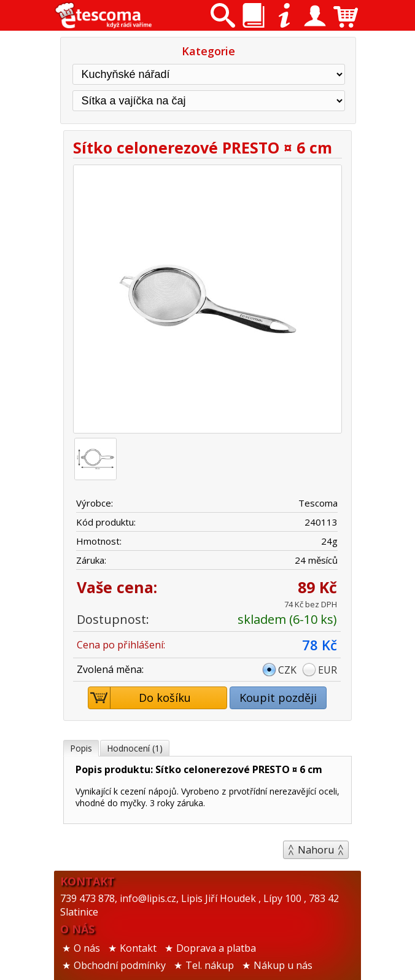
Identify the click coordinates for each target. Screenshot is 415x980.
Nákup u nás (283, 965)
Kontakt (138, 948)
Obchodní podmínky (120, 965)
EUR (328, 670)
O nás (87, 948)
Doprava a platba (216, 948)
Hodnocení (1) (135, 748)
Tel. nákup (210, 965)
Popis (81, 748)
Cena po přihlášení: (121, 645)
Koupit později (278, 698)
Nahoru (316, 850)
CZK (287, 670)
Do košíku (140, 698)
